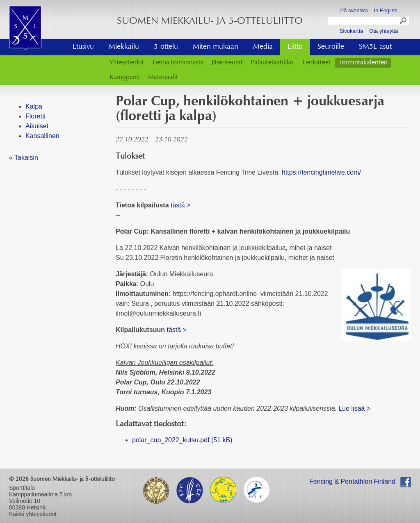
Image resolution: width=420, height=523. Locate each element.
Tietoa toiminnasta (178, 63)
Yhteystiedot (127, 63)
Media (263, 47)
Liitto (295, 47)
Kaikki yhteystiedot (33, 514)
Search (404, 22)
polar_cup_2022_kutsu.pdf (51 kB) (182, 440)
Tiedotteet (316, 63)
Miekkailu (124, 47)
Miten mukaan (216, 47)
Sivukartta (352, 31)
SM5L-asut (375, 47)
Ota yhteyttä (383, 31)
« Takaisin (24, 158)
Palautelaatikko (272, 63)
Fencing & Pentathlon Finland (352, 481)
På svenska (354, 10)
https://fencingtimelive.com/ (321, 172)
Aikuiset (37, 126)
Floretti (35, 116)
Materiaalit (163, 77)
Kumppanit (125, 77)
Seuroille (331, 47)
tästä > (180, 205)
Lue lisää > (354, 408)
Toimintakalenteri (363, 63)
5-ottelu (166, 47)
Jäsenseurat (227, 63)
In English (386, 10)
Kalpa (34, 106)
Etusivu (83, 47)
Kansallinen (42, 136)
